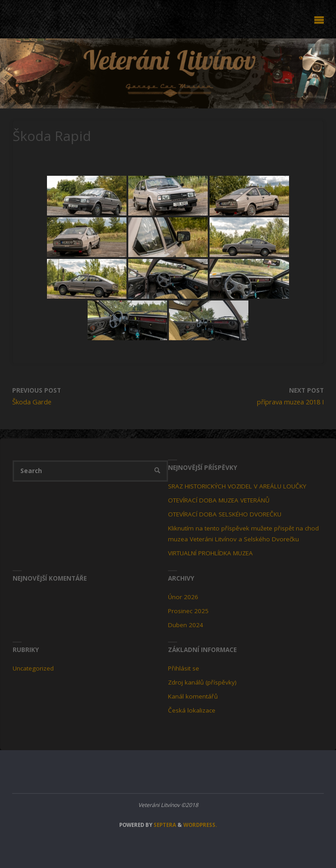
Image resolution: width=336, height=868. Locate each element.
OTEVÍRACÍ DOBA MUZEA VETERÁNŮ (219, 500)
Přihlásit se (184, 668)
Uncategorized (33, 668)
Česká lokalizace (192, 710)
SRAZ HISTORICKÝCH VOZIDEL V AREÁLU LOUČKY (237, 486)
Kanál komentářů (193, 696)
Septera (164, 825)
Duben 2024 (186, 625)
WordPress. (200, 825)
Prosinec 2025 (188, 611)
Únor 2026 (183, 597)
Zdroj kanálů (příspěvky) (202, 682)
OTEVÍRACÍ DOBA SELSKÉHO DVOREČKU (225, 514)
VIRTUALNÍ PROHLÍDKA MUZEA (210, 553)
